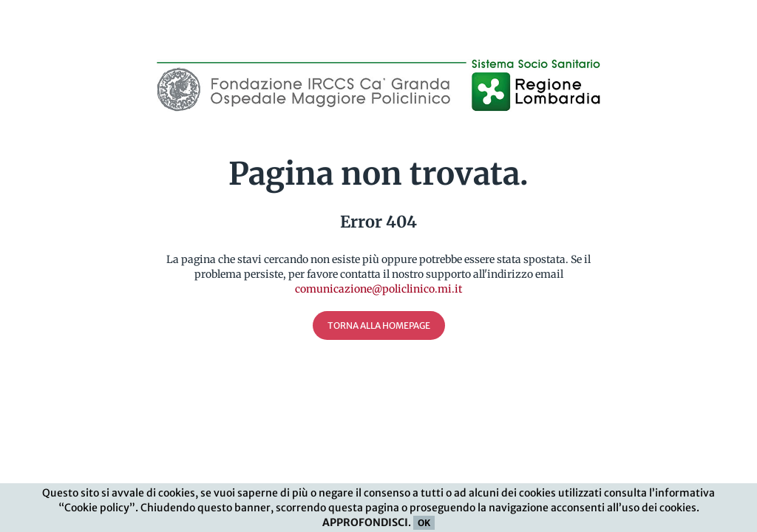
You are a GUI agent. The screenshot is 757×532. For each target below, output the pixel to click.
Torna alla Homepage (379, 325)
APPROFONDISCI (365, 522)
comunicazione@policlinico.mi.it (378, 289)
